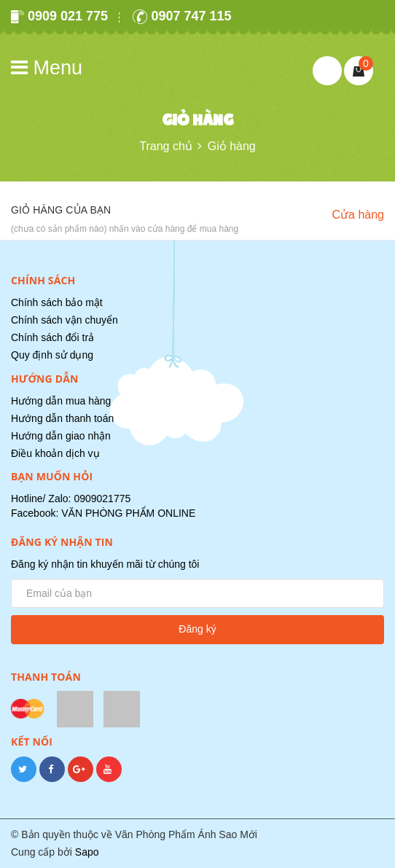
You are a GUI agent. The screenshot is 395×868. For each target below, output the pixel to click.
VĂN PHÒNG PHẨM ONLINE (128, 513)
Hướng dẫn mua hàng (61, 401)
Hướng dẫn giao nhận (61, 436)
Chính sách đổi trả (52, 337)
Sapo (87, 852)
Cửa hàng (359, 215)
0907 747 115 (182, 16)
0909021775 (102, 498)
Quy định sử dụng (52, 355)
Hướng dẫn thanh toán (62, 418)
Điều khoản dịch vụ (55, 453)
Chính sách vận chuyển (64, 320)
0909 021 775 (59, 16)
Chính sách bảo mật (57, 302)
